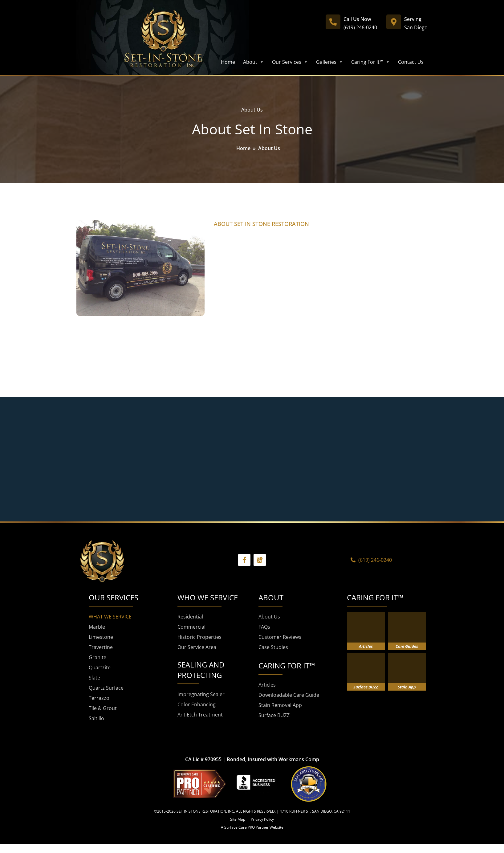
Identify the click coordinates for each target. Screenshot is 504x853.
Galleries (330, 62)
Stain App (407, 687)
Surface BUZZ (274, 715)
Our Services (290, 62)
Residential (190, 617)
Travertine (101, 647)
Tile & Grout (103, 708)
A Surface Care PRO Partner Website (252, 827)
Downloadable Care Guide (289, 695)
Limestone (101, 637)
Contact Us (411, 62)
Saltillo (96, 718)
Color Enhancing (197, 704)
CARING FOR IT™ (375, 597)
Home (228, 62)
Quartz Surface (106, 688)
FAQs (264, 627)
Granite (98, 657)
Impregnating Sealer (201, 694)
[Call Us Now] (333, 22)
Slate (94, 678)
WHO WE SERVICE (208, 597)
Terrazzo (99, 698)
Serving (413, 19)
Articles (267, 685)
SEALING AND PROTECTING (201, 670)
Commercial (191, 627)
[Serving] (394, 22)
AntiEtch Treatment (200, 715)
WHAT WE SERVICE (110, 617)
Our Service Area (197, 647)
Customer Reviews (280, 637)
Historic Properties (199, 637)
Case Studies (273, 647)
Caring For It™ (371, 62)
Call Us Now (357, 19)
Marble (97, 627)
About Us (269, 617)
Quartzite (100, 667)
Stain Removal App (280, 705)
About (254, 62)
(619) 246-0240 (360, 27)
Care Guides (407, 646)
